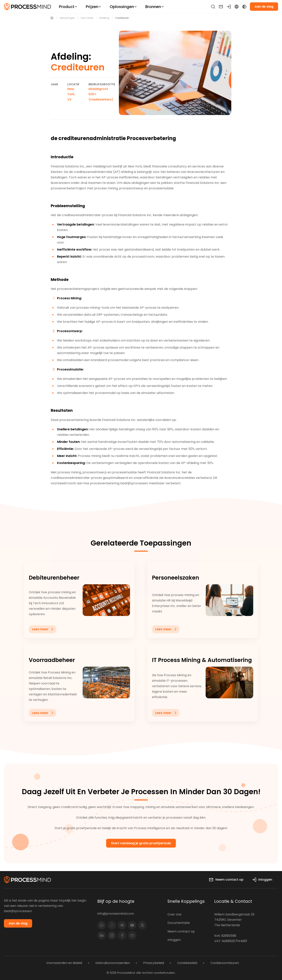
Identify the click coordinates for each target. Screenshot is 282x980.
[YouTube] (132, 925)
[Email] (132, 935)
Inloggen (174, 940)
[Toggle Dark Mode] (244, 7)
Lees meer (43, 643)
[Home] (52, 18)
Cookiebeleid (187, 963)
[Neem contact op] (221, 7)
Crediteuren (122, 18)
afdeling (104, 18)
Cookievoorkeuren (225, 963)
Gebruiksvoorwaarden (113, 963)
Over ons (174, 914)
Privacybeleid (154, 963)
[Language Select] (237, 7)
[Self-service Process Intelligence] (27, 7)
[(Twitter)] (142, 925)
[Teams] (122, 925)
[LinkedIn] (102, 935)
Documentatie (179, 923)
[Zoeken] (213, 7)
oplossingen (67, 18)
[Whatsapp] (102, 925)
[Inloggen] (229, 7)
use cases (87, 18)
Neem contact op (181, 931)
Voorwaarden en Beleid (64, 963)
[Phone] (112, 925)
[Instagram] (112, 935)
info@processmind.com (116, 914)
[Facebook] (122, 935)
